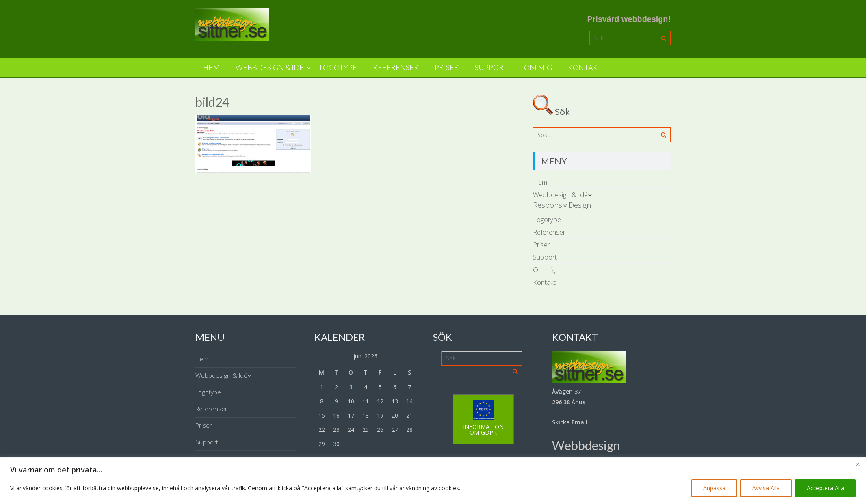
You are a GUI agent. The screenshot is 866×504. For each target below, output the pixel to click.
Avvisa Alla (766, 488)
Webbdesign (586, 445)
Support (491, 67)
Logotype (338, 67)
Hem (211, 67)
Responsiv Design (562, 205)
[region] (433, 481)
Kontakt (585, 67)
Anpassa (714, 488)
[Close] (857, 464)
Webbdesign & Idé (270, 67)
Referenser (396, 67)
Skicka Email (570, 422)
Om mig (538, 67)
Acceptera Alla (825, 488)
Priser (447, 67)
